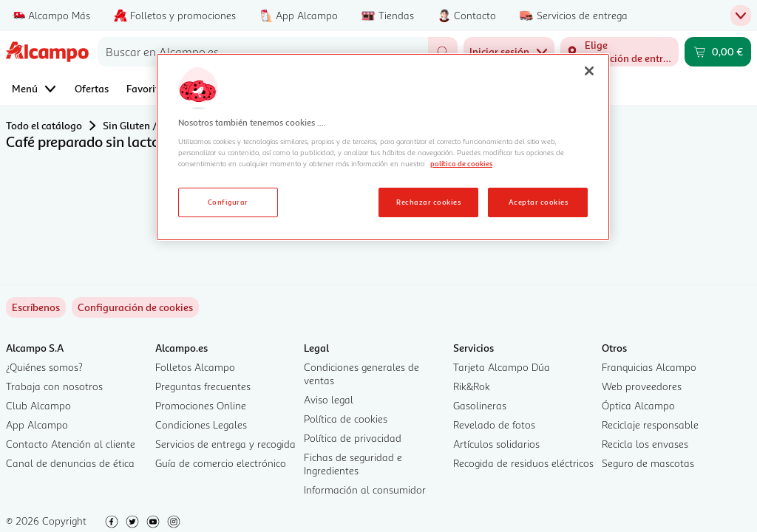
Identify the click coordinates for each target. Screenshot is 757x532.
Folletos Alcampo (195, 367)
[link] (135, 307)
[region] (383, 147)
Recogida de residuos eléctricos (523, 463)
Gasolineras (480, 405)
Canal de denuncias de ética (70, 463)
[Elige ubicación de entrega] (619, 52)
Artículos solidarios (496, 444)
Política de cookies (346, 419)
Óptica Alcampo (638, 405)
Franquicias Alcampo (649, 367)
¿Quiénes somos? (44, 367)
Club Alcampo (38, 405)
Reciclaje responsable (650, 424)
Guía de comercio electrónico (221, 463)
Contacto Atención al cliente (71, 444)
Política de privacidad (353, 438)
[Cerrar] (589, 71)
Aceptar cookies (538, 202)
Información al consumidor (365, 490)
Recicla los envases (645, 444)
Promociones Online (201, 405)
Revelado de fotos (494, 424)
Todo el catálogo (44, 125)
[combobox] (263, 52)
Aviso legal (329, 399)
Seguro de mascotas (648, 463)
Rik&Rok (472, 386)
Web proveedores (642, 386)
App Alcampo (37, 424)
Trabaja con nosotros (54, 386)
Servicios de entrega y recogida (225, 444)
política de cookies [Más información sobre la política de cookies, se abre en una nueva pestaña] (461, 163)
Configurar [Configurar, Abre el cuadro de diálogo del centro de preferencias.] (228, 202)
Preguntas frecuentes (203, 386)
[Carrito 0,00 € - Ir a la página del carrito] (718, 52)
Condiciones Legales (201, 424)
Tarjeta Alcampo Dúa (502, 367)
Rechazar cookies (428, 202)
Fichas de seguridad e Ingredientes (353, 464)
